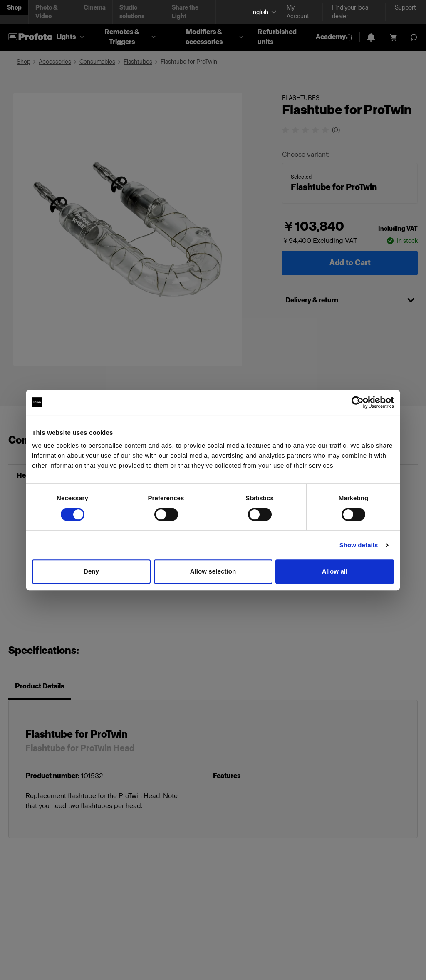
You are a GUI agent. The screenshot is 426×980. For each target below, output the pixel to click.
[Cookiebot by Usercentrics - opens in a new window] (358, 402)
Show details (359, 545)
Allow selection (213, 571)
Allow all (335, 571)
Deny (91, 571)
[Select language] (261, 12)
